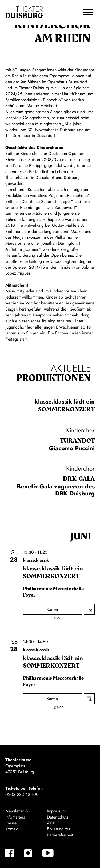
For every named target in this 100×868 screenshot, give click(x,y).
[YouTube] (48, 853)
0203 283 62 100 (22, 794)
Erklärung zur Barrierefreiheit (60, 832)
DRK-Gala (79, 479)
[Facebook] (10, 853)
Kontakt (12, 829)
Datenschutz (58, 817)
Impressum (56, 811)
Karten (52, 609)
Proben (62, 333)
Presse (11, 823)
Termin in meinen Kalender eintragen (89, 609)
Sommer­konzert (66, 409)
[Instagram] (28, 853)
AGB (51, 823)
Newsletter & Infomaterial (17, 814)
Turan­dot (77, 441)
